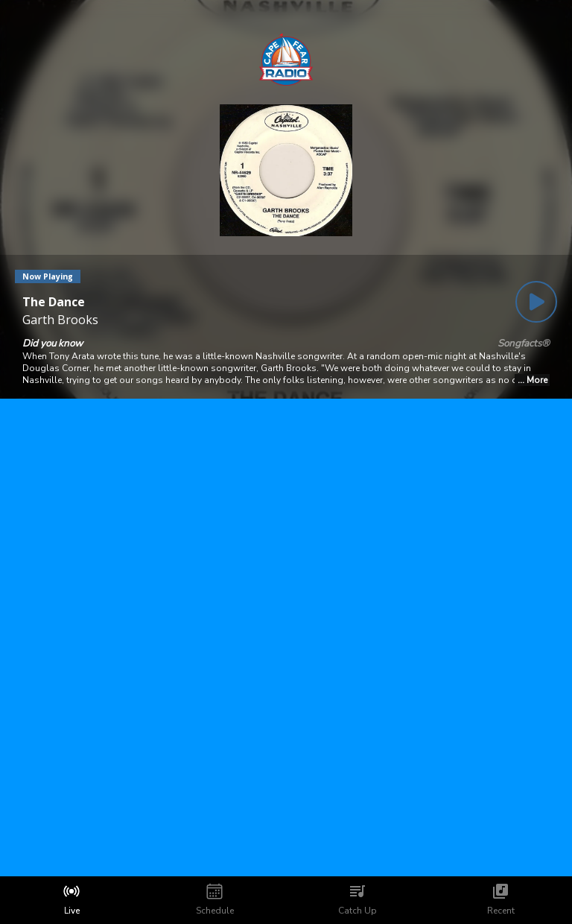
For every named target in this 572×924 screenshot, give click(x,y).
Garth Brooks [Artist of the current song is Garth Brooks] (60, 320)
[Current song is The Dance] (60, 302)
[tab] (71, 900)
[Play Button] (536, 302)
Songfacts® (524, 344)
